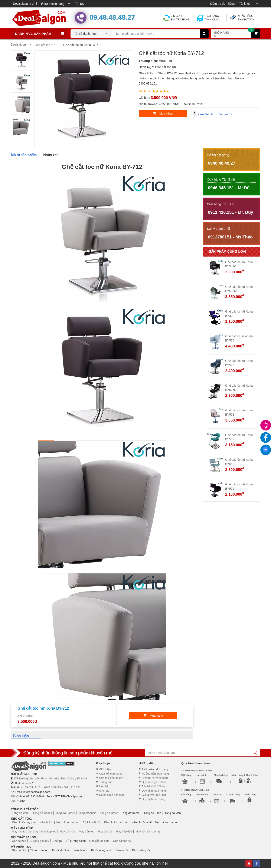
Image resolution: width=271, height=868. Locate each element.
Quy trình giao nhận (154, 782)
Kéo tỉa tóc (46, 822)
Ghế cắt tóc (19, 841)
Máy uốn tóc (87, 831)
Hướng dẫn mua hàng (155, 774)
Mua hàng (166, 113)
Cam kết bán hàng (110, 774)
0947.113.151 (33, 787)
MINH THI (165, 61)
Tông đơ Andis (87, 813)
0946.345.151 (53, 787)
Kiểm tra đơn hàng (222, 4)
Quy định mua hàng (154, 791)
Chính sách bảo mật (111, 795)
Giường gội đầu (39, 841)
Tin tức (80, 4)
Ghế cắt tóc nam (99, 841)
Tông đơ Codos (42, 813)
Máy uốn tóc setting (148, 831)
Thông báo (106, 782)
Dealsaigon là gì (24, 4)
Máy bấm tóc (68, 831)
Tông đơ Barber (65, 813)
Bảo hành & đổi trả (153, 786)
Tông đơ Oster (109, 813)
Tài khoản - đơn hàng (155, 769)
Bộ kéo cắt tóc (92, 822)
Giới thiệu (105, 769)
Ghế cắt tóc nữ (166, 67)
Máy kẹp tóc (49, 831)
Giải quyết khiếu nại (154, 795)
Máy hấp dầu (124, 831)
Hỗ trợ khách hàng (52, 4)
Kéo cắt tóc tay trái (68, 822)
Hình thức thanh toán (155, 778)
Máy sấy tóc (105, 831)
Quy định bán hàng (153, 799)
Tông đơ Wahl (21, 813)
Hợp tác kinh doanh (111, 778)
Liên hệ (104, 786)
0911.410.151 (72, 787)
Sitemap (104, 791)
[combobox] (91, 32)
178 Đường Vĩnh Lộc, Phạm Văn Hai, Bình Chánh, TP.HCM (50, 778)
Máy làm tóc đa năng (25, 831)
